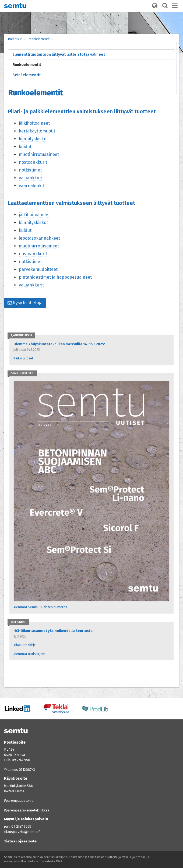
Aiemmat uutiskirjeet (29, 654)
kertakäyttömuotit (37, 131)
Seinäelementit (27, 75)
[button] (155, 6)
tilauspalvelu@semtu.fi (22, 832)
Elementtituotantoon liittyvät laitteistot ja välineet (59, 55)
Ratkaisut (15, 39)
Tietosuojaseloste (20, 841)
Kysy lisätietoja (25, 303)
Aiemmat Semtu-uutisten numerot (40, 607)
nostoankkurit (33, 162)
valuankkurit (31, 178)
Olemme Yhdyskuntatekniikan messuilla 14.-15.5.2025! (59, 344)
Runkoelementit (27, 65)
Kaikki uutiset (23, 358)
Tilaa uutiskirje (25, 645)
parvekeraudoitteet (39, 269)
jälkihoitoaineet (34, 123)
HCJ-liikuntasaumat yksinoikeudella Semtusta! (53, 631)
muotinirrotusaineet (39, 154)
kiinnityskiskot (33, 139)
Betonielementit (38, 39)
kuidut (25, 147)
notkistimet (30, 170)
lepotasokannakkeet (39, 238)
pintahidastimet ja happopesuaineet (55, 277)
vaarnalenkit (31, 186)
